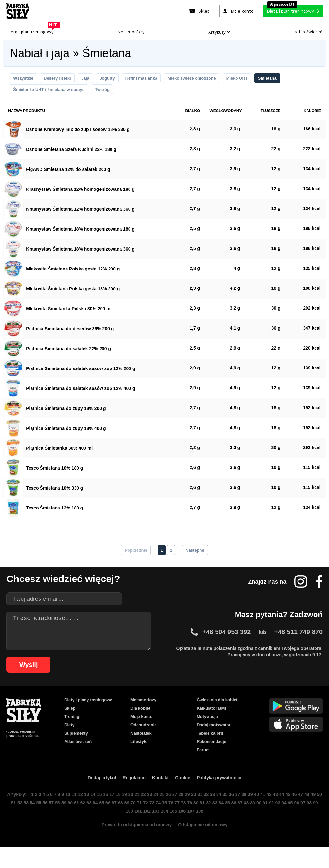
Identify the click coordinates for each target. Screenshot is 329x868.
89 (267, 821)
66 (120, 821)
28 (188, 811)
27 (182, 811)
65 (113, 821)
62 (94, 821)
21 (143, 811)
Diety (70, 735)
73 (164, 821)
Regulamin (133, 793)
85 (242, 821)
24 (163, 811)
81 (216, 821)
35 (233, 811)
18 (124, 811)
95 (306, 821)
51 (23, 821)
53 (36, 821)
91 (280, 821)
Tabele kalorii (211, 745)
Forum (203, 764)
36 (240, 811)
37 (246, 811)
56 (55, 821)
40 (265, 811)
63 (100, 821)
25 (169, 811)
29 (195, 811)
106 (189, 831)
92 (287, 821)
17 (118, 811)
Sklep (70, 716)
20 (137, 811)
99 (127, 831)
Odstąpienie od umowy (205, 845)
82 (222, 821)
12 (85, 811)
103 (162, 831)
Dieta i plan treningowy (32, 30)
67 (126, 821)
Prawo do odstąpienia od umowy (135, 845)
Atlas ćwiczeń (308, 32)
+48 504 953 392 (228, 637)
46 (304, 811)
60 (81, 821)
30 (201, 811)
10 (73, 811)
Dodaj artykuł (99, 793)
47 (310, 811)
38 (253, 811)
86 (248, 821)
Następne (195, 554)
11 (79, 811)
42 (278, 811)
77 (190, 821)
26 (175, 811)
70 (145, 821)
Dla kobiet (141, 716)
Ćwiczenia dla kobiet (218, 706)
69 (139, 821)
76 (184, 821)
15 (105, 811)
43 (285, 811)
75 (177, 821)
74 (171, 821)
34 (227, 811)
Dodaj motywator (214, 735)
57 (62, 821)
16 (111, 811)
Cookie (184, 793)
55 (49, 821)
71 (152, 821)
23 (156, 811)
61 (87, 821)
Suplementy (76, 745)
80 (209, 821)
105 (180, 831)
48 (317, 811)
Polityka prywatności (222, 793)
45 (298, 811)
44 (291, 811)
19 (130, 811)
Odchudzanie (144, 735)
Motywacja (208, 726)
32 (214, 811)
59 (75, 821)
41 (272, 811)
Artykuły (219, 32)
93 (293, 821)
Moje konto (142, 726)
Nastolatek (142, 745)
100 (135, 831)
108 (207, 831)
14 (98, 811)
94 (299, 821)
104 (171, 831)
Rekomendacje (212, 755)
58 (68, 821)
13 (92, 811)
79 (203, 821)
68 (132, 821)
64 (107, 821)
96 (312, 821)
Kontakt (161, 793)
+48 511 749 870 (299, 637)
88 (261, 821)
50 (17, 821)
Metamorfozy (131, 32)
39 (259, 811)
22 (150, 811)
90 (274, 821)
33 (220, 811)
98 (121, 831)
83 (229, 821)
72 (158, 821)
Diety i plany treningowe (89, 706)
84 (235, 821)
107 (198, 831)
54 (42, 821)
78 (197, 821)
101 (144, 831)
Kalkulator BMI (212, 716)
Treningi (73, 726)
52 (30, 821)
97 (319, 821)
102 (153, 831)
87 (254, 821)
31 (208, 811)
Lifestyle (139, 755)
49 (10, 821)
